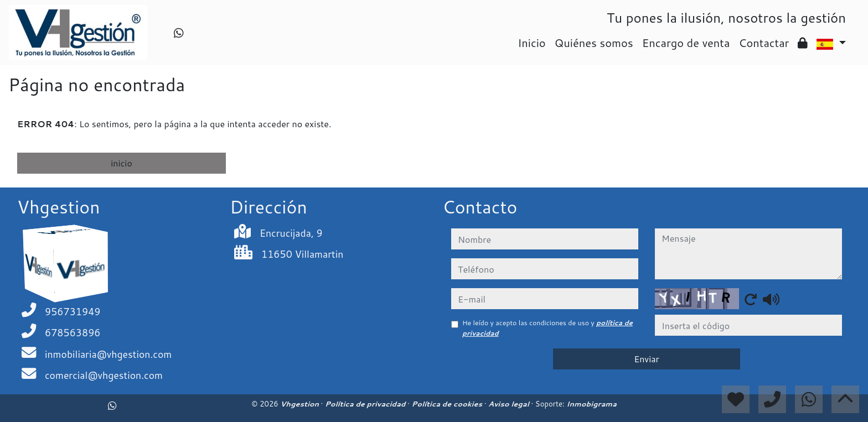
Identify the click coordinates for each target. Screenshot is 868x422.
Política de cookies (448, 404)
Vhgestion (300, 404)
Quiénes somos (594, 43)
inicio (122, 163)
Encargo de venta (686, 43)
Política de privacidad (366, 404)
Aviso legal (510, 404)
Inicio (531, 43)
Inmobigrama (591, 404)
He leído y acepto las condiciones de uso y (547, 328)
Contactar (764, 43)
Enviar (647, 359)
